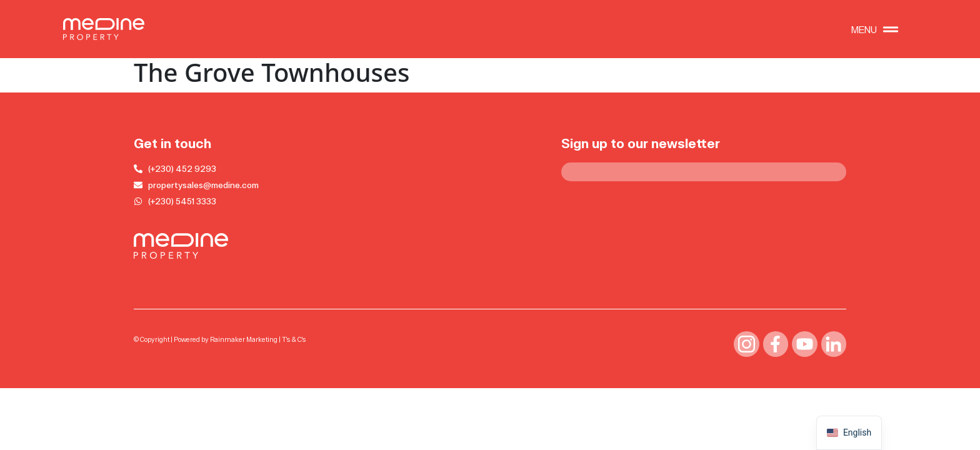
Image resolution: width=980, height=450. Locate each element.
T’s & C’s (294, 340)
